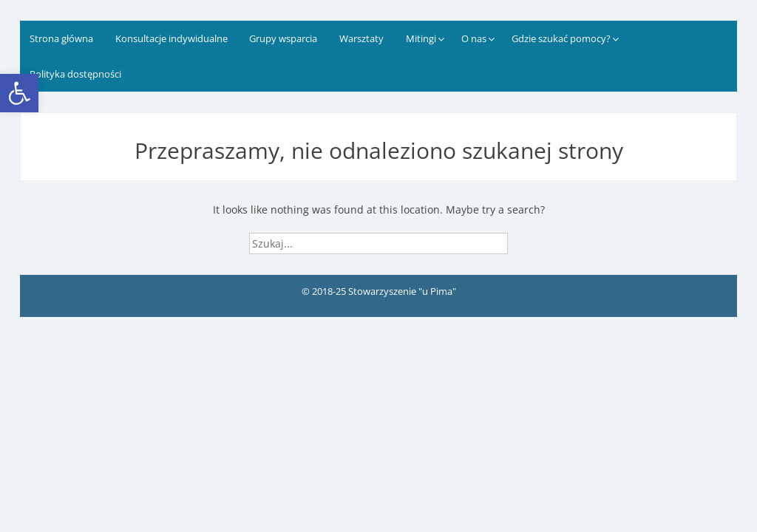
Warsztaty (361, 38)
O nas (474, 38)
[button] (19, 93)
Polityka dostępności (75, 74)
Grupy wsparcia (283, 38)
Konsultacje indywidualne (172, 38)
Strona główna (61, 38)
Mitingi (421, 38)
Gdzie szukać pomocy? (561, 38)
